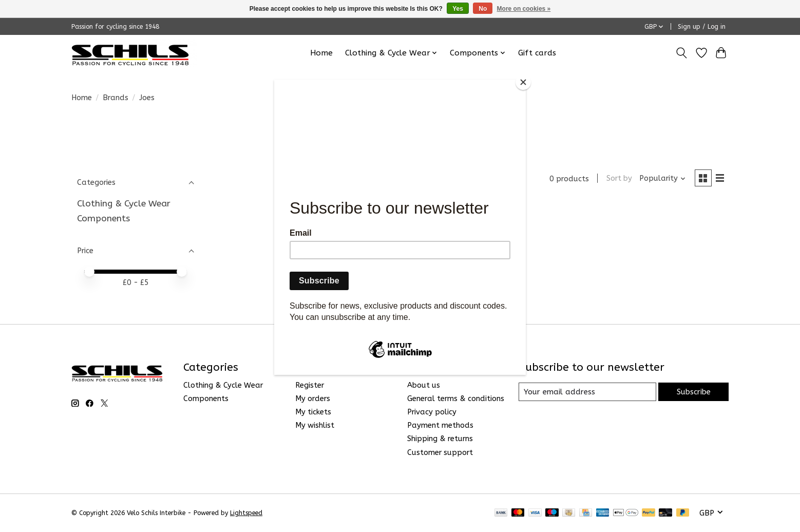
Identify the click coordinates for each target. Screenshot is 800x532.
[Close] (523, 82)
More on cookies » (524, 9)
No (483, 9)
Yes (458, 9)
